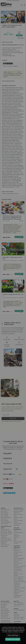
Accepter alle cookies (13, 639)
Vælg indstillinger (13, 635)
